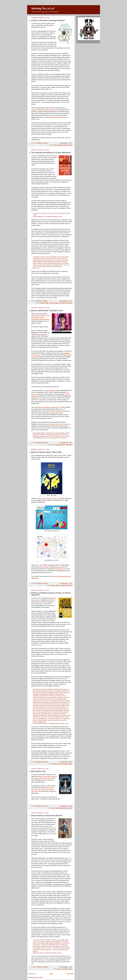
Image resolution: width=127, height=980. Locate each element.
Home (51, 974)
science (70, 808)
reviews (65, 145)
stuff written (69, 445)
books (61, 145)
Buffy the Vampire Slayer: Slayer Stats (47, 452)
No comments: (64, 143)
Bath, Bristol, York (39, 771)
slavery (64, 303)
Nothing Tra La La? (43, 8)
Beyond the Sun (48, 364)
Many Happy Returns (54, 413)
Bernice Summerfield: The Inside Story (49, 407)
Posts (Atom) (40, 977)
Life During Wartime (50, 390)
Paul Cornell (41, 334)
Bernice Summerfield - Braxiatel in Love (47, 311)
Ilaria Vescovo (61, 567)
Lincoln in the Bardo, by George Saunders (48, 20)
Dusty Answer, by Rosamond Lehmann (47, 816)
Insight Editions (59, 569)
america (56, 145)
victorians (69, 303)
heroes (59, 764)
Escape (51, 303)
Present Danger (65, 411)
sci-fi (60, 303)
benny (53, 445)
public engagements (62, 808)
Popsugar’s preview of (50, 498)
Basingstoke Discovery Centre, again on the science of (43, 790)
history (63, 445)
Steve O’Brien (45, 567)
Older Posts (70, 974)
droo (54, 808)
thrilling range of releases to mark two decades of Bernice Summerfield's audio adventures (40, 317)
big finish (58, 445)
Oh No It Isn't (36, 355)
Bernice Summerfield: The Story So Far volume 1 (57, 424)
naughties (64, 969)
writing (70, 764)
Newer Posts (32, 974)
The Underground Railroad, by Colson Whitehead (51, 153)
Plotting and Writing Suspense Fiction (55, 117)
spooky (70, 145)
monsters (62, 585)
